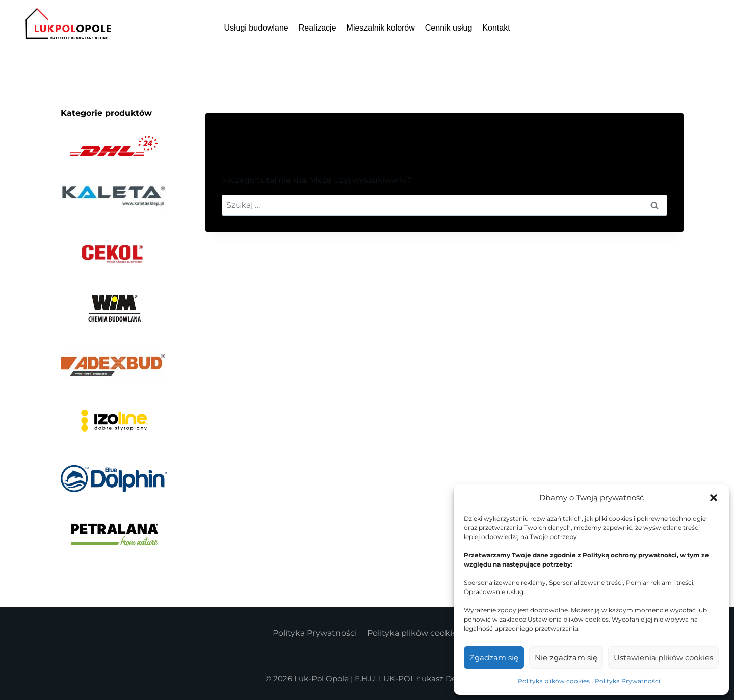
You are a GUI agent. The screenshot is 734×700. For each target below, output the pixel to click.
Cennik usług (449, 28)
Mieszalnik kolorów (381, 28)
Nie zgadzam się (566, 657)
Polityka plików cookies (554, 681)
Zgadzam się (494, 657)
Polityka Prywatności (627, 681)
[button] (714, 498)
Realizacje (318, 28)
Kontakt (496, 28)
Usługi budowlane (256, 28)
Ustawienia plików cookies (663, 657)
